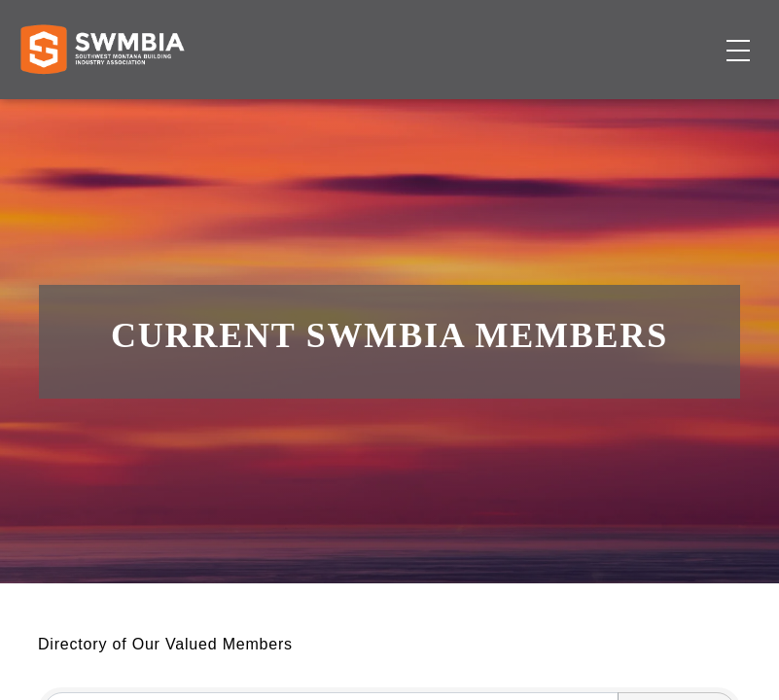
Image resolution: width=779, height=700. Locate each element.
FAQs (599, 34)
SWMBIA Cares (678, 34)
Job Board (560, 88)
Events (638, 88)
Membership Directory (421, 88)
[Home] (102, 112)
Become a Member (638, 125)
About (700, 88)
